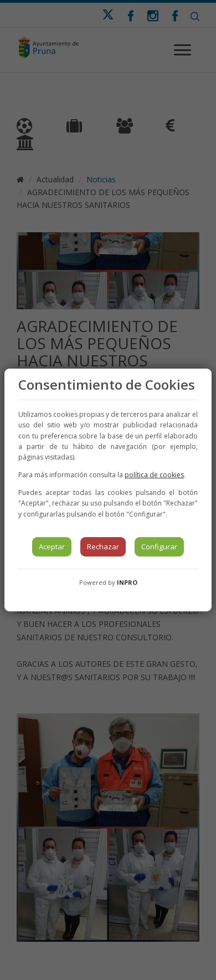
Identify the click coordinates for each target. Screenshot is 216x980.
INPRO (127, 582)
